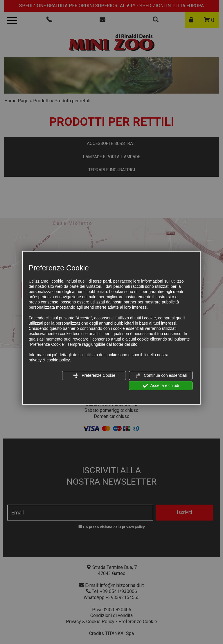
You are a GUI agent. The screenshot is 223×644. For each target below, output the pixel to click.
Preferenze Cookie (94, 375)
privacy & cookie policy (49, 360)
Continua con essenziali (161, 375)
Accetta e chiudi (161, 386)
